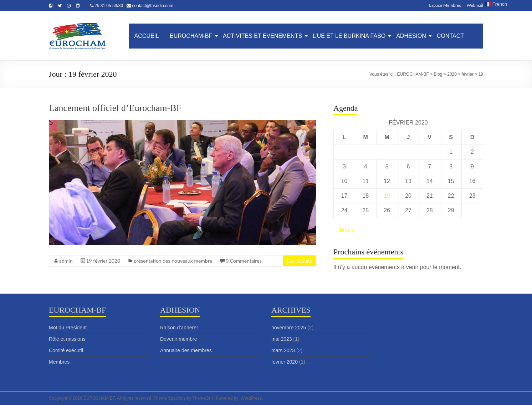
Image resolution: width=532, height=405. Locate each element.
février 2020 (285, 362)
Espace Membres (445, 5)
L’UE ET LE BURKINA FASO (349, 36)
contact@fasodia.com (153, 6)
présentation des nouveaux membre (173, 261)
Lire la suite (300, 261)
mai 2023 (282, 339)
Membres (59, 362)
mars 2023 (283, 350)
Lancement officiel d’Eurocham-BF (115, 108)
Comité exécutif (66, 350)
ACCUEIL (147, 36)
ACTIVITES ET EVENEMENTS (262, 36)
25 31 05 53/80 (109, 6)
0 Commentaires (244, 261)
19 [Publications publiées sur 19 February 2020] (387, 196)
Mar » (347, 230)
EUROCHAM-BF (191, 36)
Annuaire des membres (186, 350)
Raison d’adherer (179, 328)
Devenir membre (178, 339)
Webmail (475, 5)
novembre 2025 (289, 328)
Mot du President (68, 328)
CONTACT (450, 36)
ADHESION (411, 36)
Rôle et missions (67, 339)
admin (66, 261)
